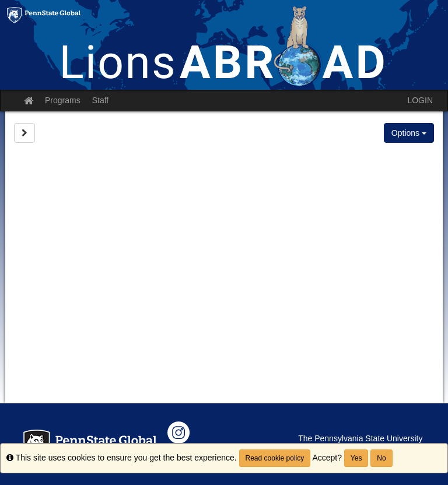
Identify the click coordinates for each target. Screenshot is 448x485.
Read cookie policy (275, 458)
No (381, 458)
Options (409, 133)
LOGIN (420, 100)
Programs (63, 100)
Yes (356, 458)
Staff (101, 100)
